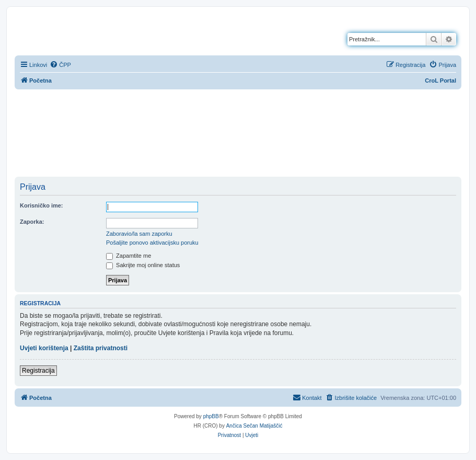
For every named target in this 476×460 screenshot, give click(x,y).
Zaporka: (32, 222)
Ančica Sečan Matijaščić (254, 426)
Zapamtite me (129, 256)
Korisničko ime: (42, 205)
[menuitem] (60, 65)
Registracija (38, 371)
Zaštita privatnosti (101, 348)
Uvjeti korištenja (44, 348)
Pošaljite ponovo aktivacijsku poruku (152, 243)
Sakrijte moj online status (143, 265)
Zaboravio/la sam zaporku (139, 234)
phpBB (211, 416)
